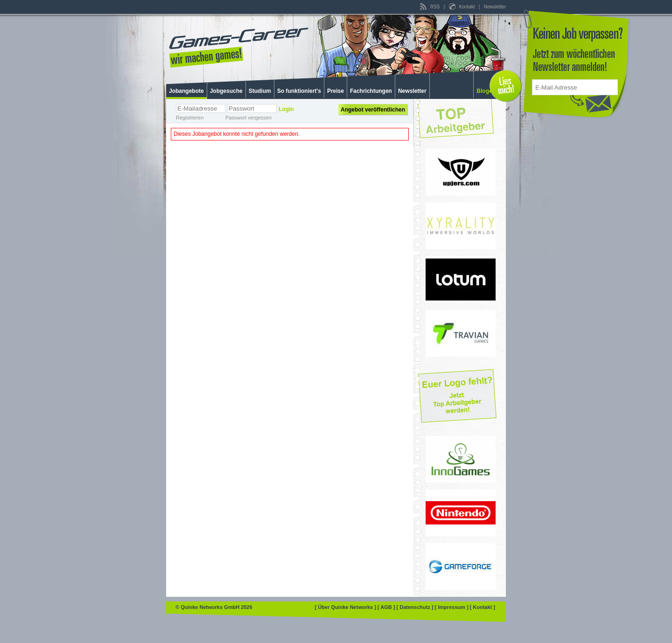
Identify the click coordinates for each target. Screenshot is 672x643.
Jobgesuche (226, 91)
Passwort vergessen (248, 118)
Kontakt (462, 7)
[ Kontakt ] (483, 607)
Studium (260, 91)
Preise (336, 91)
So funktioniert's (299, 91)
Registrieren (190, 118)
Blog (483, 91)
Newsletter (495, 7)
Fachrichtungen (371, 91)
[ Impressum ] (452, 607)
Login (286, 109)
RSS (430, 7)
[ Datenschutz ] (416, 607)
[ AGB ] (387, 607)
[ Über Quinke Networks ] (346, 607)
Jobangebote (186, 91)
